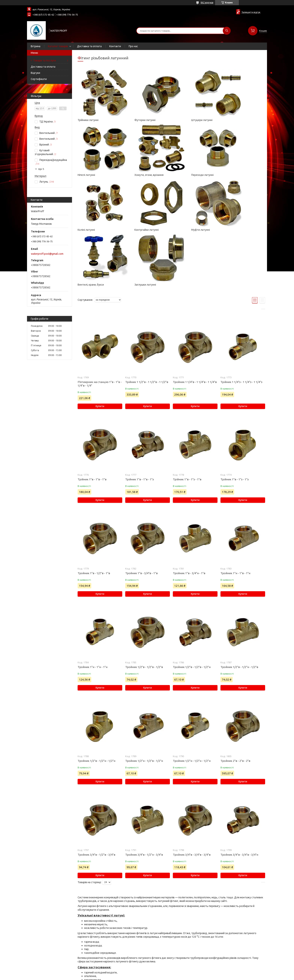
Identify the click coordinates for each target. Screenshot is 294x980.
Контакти (115, 46)
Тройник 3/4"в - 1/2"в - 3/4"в (96, 800)
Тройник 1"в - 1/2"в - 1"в (94, 518)
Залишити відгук (251, 12)
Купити (100, 351)
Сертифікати (39, 79)
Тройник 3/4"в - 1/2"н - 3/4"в (144, 800)
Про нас (133, 46)
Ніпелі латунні (229, 120)
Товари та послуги (45, 60)
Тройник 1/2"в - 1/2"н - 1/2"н (96, 706)
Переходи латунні (136, 175)
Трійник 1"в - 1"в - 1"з (139, 424)
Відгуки (35, 73)
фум (113, 950)
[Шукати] (227, 31)
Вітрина (36, 46)
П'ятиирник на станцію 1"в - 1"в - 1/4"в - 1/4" (100, 329)
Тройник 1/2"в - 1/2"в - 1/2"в (144, 612)
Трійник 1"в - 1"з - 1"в (187, 424)
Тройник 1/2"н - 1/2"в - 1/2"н (144, 706)
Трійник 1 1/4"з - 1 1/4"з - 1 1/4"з (241, 327)
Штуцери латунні (183, 120)
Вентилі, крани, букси (138, 230)
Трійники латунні (88, 120)
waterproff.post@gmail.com (47, 254)
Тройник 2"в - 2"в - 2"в (235, 706)
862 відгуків (207, 3)
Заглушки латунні (184, 230)
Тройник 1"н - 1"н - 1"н (93, 612)
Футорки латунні (136, 120)
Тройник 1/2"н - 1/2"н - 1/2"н (192, 706)
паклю (112, 946)
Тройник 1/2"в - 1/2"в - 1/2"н (192, 612)
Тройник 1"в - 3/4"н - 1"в (189, 518)
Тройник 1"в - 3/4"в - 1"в (141, 518)
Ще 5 (41, 169)
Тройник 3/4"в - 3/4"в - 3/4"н (239, 800)
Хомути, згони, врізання (92, 175)
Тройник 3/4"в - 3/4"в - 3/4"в (192, 800)
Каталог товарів (58, 46)
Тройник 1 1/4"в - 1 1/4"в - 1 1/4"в (195, 327)
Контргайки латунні (233, 175)
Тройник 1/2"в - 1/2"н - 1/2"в (239, 612)
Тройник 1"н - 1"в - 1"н (235, 518)
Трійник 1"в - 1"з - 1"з (235, 424)
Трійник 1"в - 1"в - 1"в (92, 424)
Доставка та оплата (89, 46)
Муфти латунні (87, 230)
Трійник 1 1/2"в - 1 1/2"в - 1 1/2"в (147, 327)
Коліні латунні (181, 175)
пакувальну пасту (95, 953)
